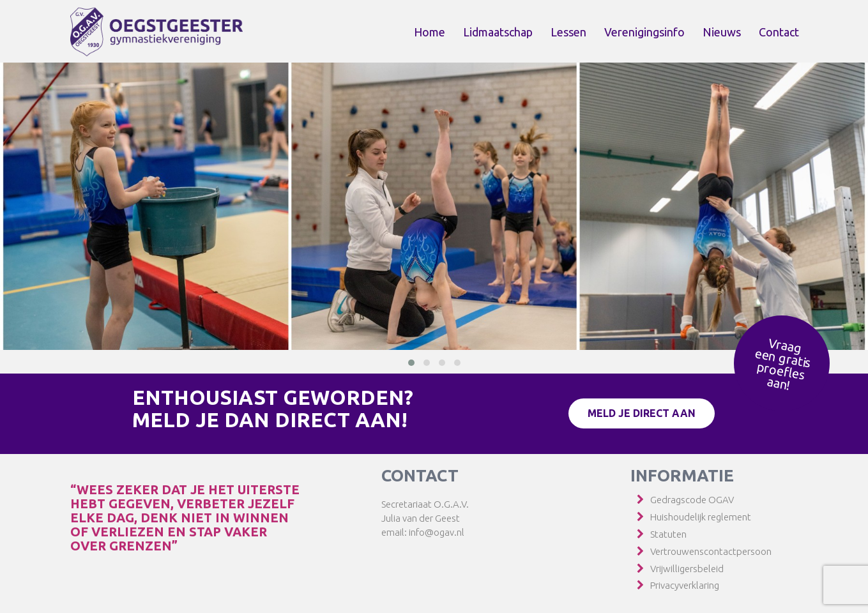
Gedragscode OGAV (692, 500)
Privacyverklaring (685, 585)
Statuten (668, 534)
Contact (779, 32)
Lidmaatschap (498, 32)
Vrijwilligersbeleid (687, 569)
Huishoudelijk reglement (701, 517)
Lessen (568, 32)
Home (430, 32)
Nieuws (722, 32)
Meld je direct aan (642, 413)
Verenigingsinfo (644, 32)
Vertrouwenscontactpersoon (711, 551)
